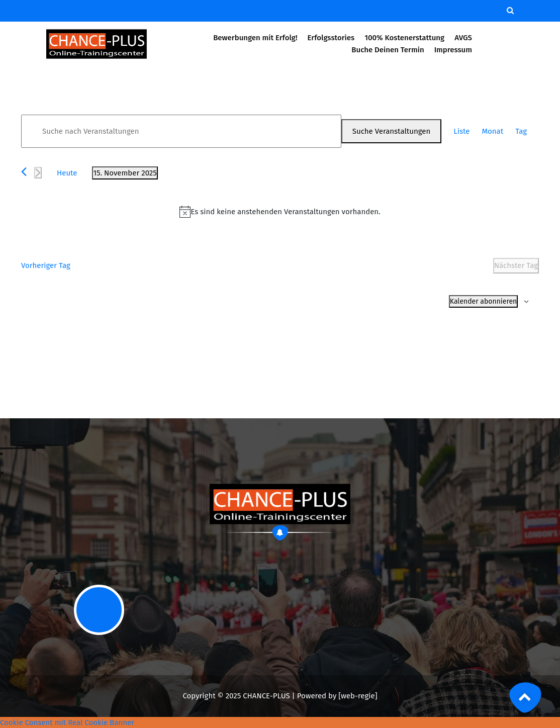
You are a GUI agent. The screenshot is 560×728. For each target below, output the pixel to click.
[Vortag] (24, 172)
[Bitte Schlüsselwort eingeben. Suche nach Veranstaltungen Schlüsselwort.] (181, 131)
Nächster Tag (516, 265)
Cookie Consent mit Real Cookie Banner (67, 722)
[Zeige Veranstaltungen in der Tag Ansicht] (521, 131)
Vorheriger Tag (46, 265)
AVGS (463, 38)
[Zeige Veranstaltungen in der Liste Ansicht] (461, 131)
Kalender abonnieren (484, 301)
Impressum (453, 50)
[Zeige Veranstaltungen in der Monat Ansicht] (492, 131)
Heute (67, 173)
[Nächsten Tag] (38, 173)
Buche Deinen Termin (388, 50)
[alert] (280, 212)
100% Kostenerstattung (404, 38)
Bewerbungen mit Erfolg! (255, 38)
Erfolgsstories (331, 38)
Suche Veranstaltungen (392, 131)
